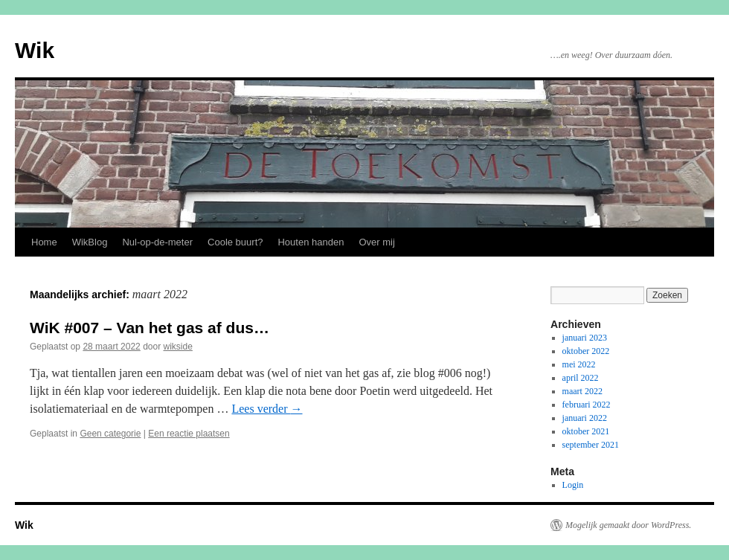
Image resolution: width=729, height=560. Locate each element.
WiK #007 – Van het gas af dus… (150, 328)
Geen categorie (110, 434)
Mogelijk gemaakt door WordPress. (628, 525)
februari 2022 (587, 405)
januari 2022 (585, 418)
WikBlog (90, 242)
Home (44, 242)
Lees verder (267, 409)
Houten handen (311, 242)
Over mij (376, 242)
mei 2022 (579, 364)
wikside (178, 347)
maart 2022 (582, 391)
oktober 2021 (586, 431)
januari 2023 (585, 338)
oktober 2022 (586, 351)
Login (573, 485)
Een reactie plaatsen (189, 434)
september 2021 (591, 445)
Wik (35, 50)
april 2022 (581, 378)
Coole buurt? (235, 242)
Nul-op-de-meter (157, 242)
